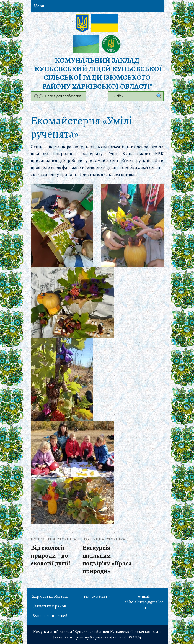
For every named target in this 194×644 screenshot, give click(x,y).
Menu (39, 6)
